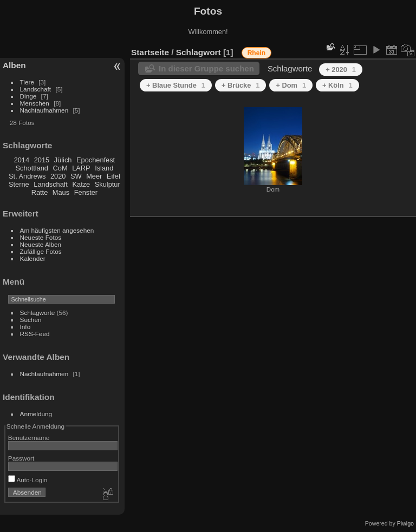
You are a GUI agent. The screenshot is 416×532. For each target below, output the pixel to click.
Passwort (21, 458)
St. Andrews (27, 176)
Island (104, 168)
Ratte (40, 192)
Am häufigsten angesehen (57, 230)
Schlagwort (199, 52)
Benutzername (29, 438)
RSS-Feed (35, 334)
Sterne (19, 184)
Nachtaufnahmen (44, 110)
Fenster (86, 192)
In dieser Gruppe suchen (206, 68)
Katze (82, 184)
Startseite (150, 52)
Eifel (113, 176)
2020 (58, 176)
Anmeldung (36, 414)
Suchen (31, 320)
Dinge (28, 96)
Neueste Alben (41, 244)
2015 (42, 160)
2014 (22, 160)
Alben (14, 65)
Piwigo (405, 523)
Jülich (63, 160)
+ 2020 (341, 70)
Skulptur (108, 184)
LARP (81, 168)
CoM (60, 168)
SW (76, 176)
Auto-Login (28, 480)
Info (25, 327)
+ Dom (291, 85)
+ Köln (337, 85)
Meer (94, 176)
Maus (61, 192)
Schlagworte (38, 313)
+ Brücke (241, 85)
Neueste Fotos (41, 237)
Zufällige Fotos (41, 251)
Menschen (35, 103)
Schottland (32, 168)
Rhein (256, 53)
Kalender (33, 258)
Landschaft (36, 89)
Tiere (27, 82)
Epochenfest (96, 160)
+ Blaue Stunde (176, 85)
